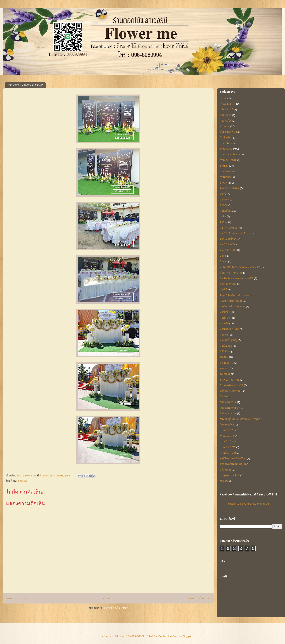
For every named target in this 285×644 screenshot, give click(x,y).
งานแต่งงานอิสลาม (230, 155)
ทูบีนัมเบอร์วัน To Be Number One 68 (240, 267)
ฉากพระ (224, 200)
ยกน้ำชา (224, 368)
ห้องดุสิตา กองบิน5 (230, 475)
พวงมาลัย (225, 312)
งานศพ (224, 183)
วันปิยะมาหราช (228, 413)
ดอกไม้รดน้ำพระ (229, 239)
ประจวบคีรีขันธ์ (228, 284)
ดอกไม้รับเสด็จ (228, 244)
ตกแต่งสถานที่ (227, 250)
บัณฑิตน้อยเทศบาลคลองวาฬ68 (237, 278)
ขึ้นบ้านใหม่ (226, 138)
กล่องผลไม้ (226, 121)
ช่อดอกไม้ (225, 211)
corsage (224, 481)
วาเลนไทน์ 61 (227, 430)
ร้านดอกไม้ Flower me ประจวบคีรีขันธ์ (248, 504)
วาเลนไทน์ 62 (227, 436)
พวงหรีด (224, 323)
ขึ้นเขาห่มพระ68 (229, 132)
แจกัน (223, 194)
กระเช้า (224, 98)
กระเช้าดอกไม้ (228, 104)
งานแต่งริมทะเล (228, 160)
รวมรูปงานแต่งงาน (230, 380)
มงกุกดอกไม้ (227, 363)
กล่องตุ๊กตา (226, 115)
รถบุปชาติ (225, 374)
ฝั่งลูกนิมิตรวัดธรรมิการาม (234, 295)
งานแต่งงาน (24, 481)
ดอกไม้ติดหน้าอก (229, 228)
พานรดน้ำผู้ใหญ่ (228, 340)
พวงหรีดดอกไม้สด (230, 329)
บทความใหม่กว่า (17, 598)
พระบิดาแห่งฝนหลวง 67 (233, 306)
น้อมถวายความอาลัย (231, 273)
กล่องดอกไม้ (226, 109)
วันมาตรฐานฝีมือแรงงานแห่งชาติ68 (239, 419)
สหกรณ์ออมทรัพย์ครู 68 (233, 464)
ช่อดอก (224, 205)
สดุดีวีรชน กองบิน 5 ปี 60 (233, 458)
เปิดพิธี (223, 290)
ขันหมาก (225, 126)
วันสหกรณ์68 (227, 425)
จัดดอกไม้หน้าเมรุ (229, 188)
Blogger (187, 636)
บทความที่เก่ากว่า (199, 598)
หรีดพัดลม (225, 470)
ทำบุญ (223, 256)
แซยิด (223, 216)
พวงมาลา (225, 318)
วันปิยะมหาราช (228, 402)
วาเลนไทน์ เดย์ (228, 453)
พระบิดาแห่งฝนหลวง (231, 301)
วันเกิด (223, 396)
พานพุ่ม (224, 335)
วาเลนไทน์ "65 (228, 447)
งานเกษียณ (226, 143)
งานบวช (224, 166)
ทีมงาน (224, 261)
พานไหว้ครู (226, 346)
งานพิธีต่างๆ (226, 177)
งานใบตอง (225, 171)
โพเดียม (224, 357)
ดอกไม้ (224, 222)
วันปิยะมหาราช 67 (230, 408)
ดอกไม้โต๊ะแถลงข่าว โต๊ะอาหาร (237, 233)
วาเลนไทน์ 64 (227, 442)
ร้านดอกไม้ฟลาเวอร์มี (231, 385)
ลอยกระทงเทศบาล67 (231, 391)
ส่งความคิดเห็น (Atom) (116, 608)
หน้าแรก (108, 598)
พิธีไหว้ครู (225, 352)
